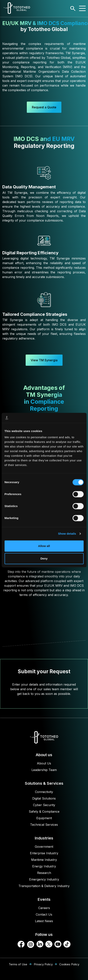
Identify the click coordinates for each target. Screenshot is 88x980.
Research (44, 873)
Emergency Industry (44, 879)
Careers (44, 908)
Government (44, 847)
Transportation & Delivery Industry (44, 886)
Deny (44, 558)
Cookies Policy (69, 964)
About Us (44, 763)
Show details (67, 534)
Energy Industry (44, 866)
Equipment (44, 818)
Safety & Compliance (44, 811)
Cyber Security (44, 805)
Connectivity (44, 792)
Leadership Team (44, 770)
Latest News (44, 921)
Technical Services (44, 825)
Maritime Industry (44, 860)
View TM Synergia (44, 360)
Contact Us (44, 914)
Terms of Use (18, 964)
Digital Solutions (44, 798)
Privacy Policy (43, 964)
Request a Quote (44, 107)
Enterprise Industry (44, 853)
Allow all (44, 546)
